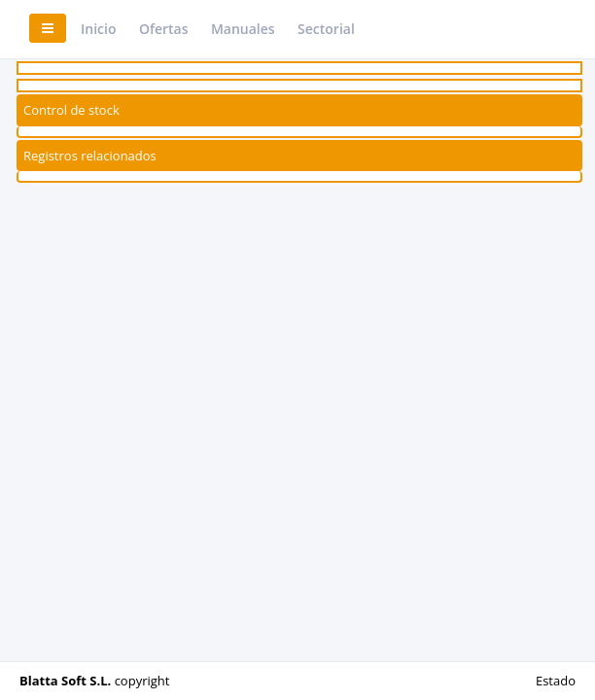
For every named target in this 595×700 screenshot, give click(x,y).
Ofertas (164, 29)
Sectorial (326, 29)
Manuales (243, 29)
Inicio (98, 29)
